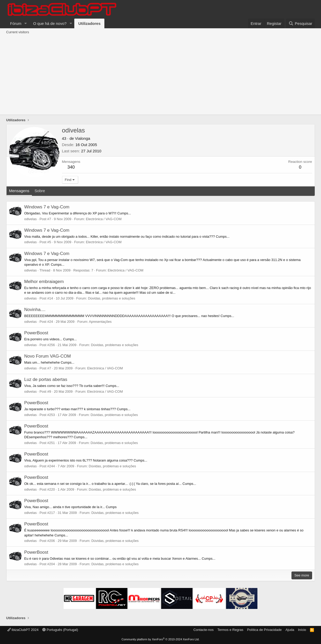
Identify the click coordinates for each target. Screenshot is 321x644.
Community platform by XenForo (161, 639)
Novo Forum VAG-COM (48, 356)
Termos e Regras (230, 630)
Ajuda (290, 630)
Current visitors (18, 32)
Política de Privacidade (264, 630)
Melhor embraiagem (44, 282)
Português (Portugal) (60, 630)
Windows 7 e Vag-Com (47, 207)
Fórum (16, 23)
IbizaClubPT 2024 (23, 630)
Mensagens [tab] (19, 191)
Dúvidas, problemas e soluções (112, 298)
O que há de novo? (50, 23)
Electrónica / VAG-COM (104, 219)
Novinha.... (35, 310)
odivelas (31, 219)
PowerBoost (36, 333)
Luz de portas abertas (46, 379)
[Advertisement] (161, 75)
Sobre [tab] (40, 191)
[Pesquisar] (300, 23)
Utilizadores (89, 23)
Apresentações (100, 322)
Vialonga (83, 138)
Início (302, 630)
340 (71, 167)
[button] (26, 23)
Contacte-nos (203, 630)
